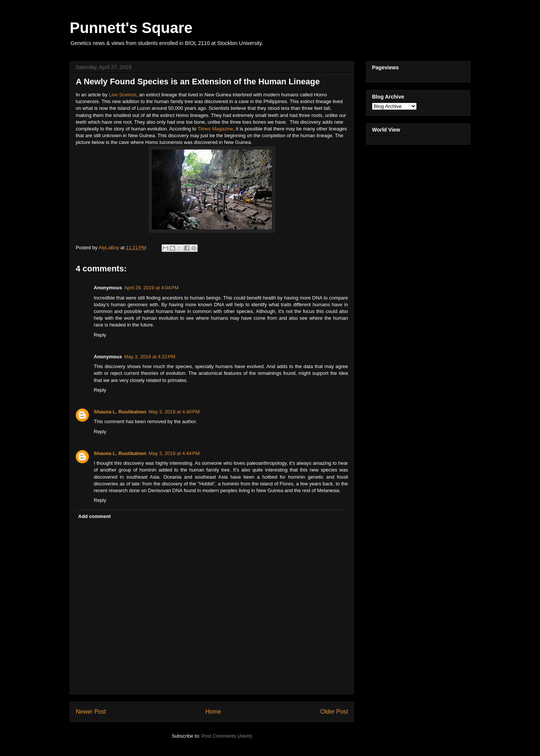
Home (213, 712)
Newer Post (91, 712)
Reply (100, 335)
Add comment (95, 516)
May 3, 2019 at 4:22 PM (150, 357)
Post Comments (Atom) (227, 736)
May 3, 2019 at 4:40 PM (174, 412)
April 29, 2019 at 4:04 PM (151, 288)
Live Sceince (123, 95)
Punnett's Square (131, 28)
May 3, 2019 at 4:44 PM (174, 453)
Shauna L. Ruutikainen (120, 412)
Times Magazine (215, 129)
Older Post (334, 712)
